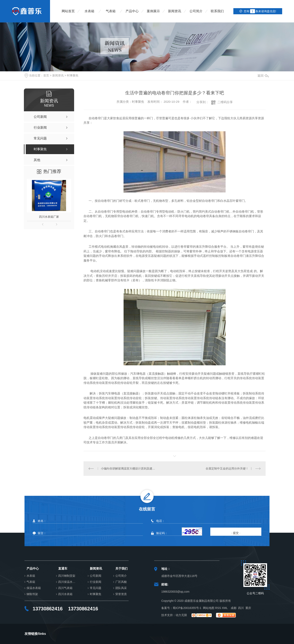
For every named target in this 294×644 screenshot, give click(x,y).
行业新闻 (96, 582)
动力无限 (181, 615)
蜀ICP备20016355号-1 (187, 608)
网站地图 (209, 608)
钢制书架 (32, 594)
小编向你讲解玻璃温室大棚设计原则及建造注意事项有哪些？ (129, 468)
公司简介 (196, 11)
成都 (234, 608)
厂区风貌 (121, 582)
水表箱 (89, 11)
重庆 (248, 608)
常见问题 (96, 588)
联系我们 (217, 11)
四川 (241, 608)
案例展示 (153, 11)
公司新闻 (96, 576)
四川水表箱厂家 (49, 217)
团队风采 (121, 588)
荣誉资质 (121, 594)
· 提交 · (236, 533)
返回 (263, 76)
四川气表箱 (65, 588)
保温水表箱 (34, 588)
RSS (218, 608)
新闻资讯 (175, 11)
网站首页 (68, 11)
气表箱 (111, 11)
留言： (87, 533)
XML (225, 608)
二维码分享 (225, 102)
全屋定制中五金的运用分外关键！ (227, 468)
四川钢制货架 (67, 576)
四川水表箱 (65, 594)
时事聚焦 (73, 75)
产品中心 (132, 11)
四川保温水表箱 (68, 582)
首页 (46, 75)
